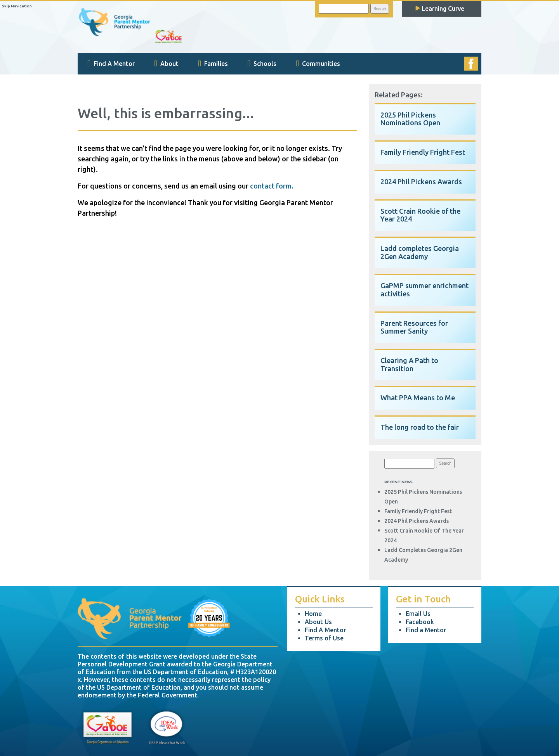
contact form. (272, 186)
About (166, 64)
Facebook (420, 622)
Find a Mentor (426, 630)
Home (313, 614)
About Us (318, 622)
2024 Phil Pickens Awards (417, 521)
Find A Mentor (111, 64)
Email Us (418, 614)
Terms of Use (324, 638)
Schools (262, 64)
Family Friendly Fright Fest (418, 511)
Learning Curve (440, 9)
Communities (318, 64)
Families (213, 64)
